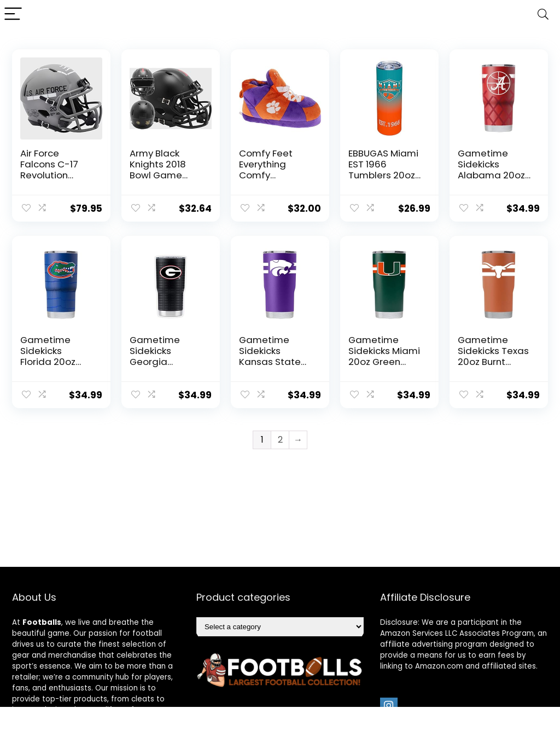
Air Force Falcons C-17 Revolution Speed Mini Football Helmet (57, 175)
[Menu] (13, 14)
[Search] (543, 14)
